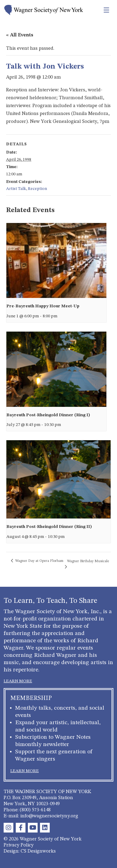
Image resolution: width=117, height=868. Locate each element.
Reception (37, 189)
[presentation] (56, 261)
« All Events (20, 35)
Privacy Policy (19, 845)
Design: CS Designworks (30, 851)
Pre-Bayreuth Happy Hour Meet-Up (43, 306)
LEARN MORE (18, 681)
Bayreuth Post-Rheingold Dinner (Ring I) (48, 415)
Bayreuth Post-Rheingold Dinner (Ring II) (49, 527)
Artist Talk (16, 189)
